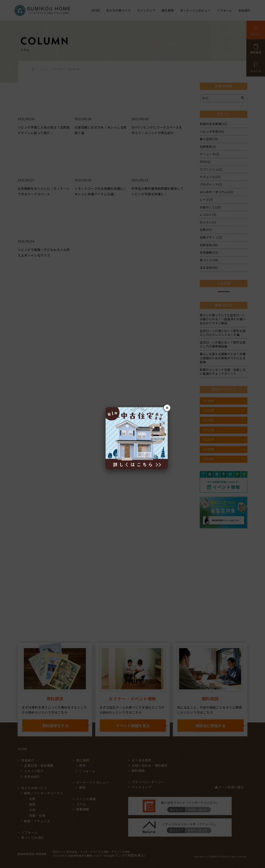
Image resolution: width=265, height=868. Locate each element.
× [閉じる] (167, 408)
